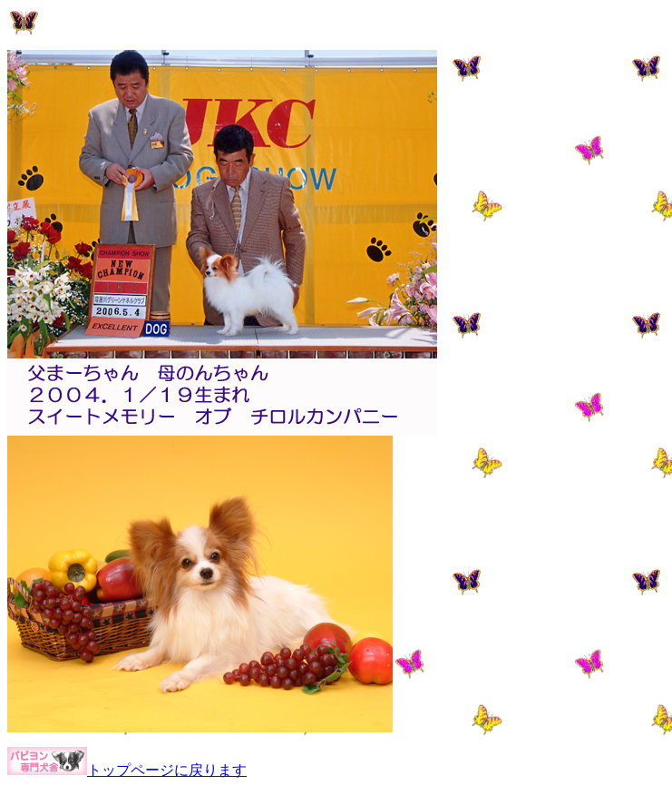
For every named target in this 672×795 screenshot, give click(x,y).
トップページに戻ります (167, 770)
